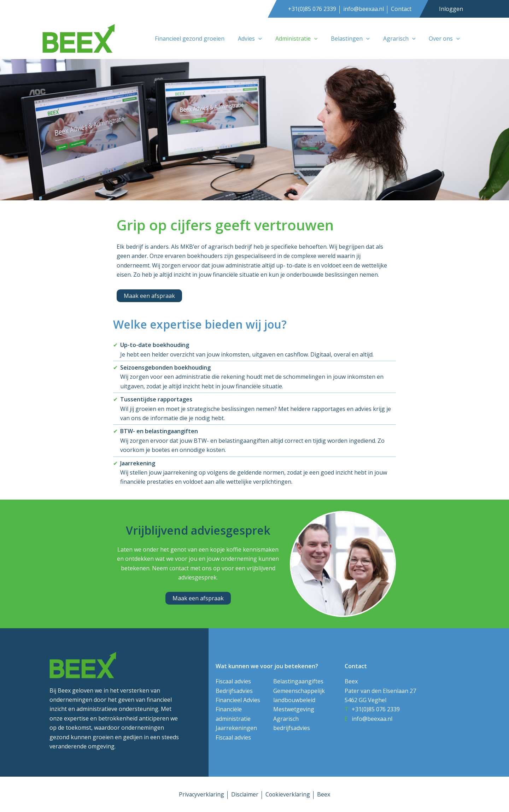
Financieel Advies (238, 700)
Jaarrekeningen (236, 728)
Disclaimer (245, 794)
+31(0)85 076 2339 (312, 9)
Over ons (445, 39)
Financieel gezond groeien (201, 39)
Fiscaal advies (233, 681)
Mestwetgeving (294, 709)
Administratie (304, 39)
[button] (268, 39)
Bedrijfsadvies (234, 691)
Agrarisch (403, 39)
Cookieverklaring (288, 794)
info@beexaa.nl (364, 9)
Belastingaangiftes (298, 681)
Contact (401, 9)
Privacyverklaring (201, 794)
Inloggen (451, 9)
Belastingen (356, 39)
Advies (259, 39)
